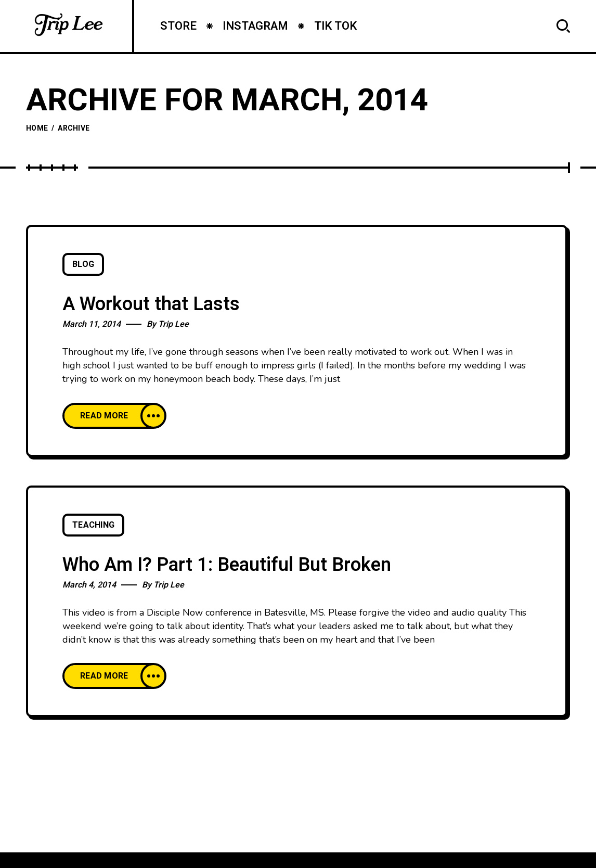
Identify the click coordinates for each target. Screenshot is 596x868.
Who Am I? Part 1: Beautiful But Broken (227, 565)
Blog (83, 264)
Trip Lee (173, 324)
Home (37, 128)
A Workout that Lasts (151, 304)
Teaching (93, 525)
